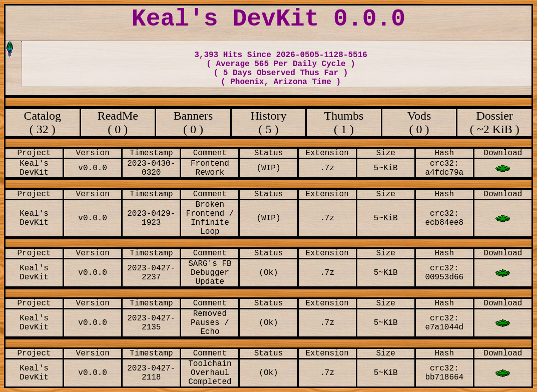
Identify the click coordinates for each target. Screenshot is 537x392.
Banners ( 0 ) (193, 122)
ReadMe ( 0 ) (118, 122)
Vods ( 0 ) (419, 122)
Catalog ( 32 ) (42, 122)
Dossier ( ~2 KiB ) (495, 122)
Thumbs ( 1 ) (344, 122)
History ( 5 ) (268, 122)
